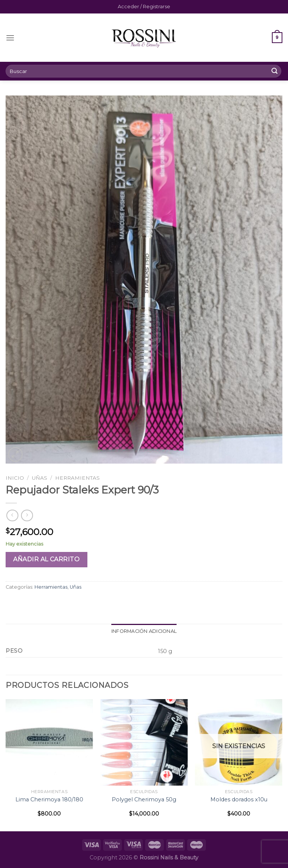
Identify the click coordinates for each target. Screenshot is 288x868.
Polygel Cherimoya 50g (144, 799)
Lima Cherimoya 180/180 (49, 799)
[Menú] (10, 38)
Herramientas (77, 478)
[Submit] (274, 71)
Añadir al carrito (46, 559)
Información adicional (144, 631)
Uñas (40, 478)
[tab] (144, 631)
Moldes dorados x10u (239, 799)
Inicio (15, 478)
